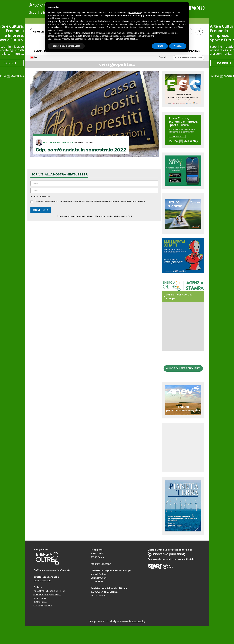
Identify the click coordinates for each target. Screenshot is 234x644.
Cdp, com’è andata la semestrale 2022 (81, 150)
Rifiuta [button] (160, 46)
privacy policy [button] (134, 13)
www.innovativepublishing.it (47, 595)
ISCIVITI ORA (41, 210)
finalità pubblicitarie (65, 27)
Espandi (163, 57)
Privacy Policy (138, 621)
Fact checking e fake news (58, 142)
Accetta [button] (178, 46)
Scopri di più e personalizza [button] (66, 46)
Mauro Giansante (87, 142)
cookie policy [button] (69, 18)
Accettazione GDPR (41, 196)
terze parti (94, 21)
